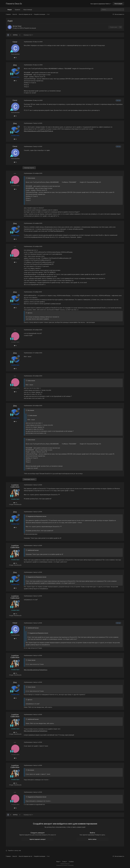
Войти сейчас (92, 839)
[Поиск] (105, 10)
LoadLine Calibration (15, 486)
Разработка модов (30, 28)
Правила (17, 10)
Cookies (71, 862)
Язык (58, 862)
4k (15, 81)
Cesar (19, 26)
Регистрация (118, 4)
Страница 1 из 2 (28, 35)
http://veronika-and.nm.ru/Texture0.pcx (36, 670)
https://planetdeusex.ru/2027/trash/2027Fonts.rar (39, 131)
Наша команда (28, 10)
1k (15, 189)
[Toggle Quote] (27, 178)
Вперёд (15, 35)
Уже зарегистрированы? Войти (101, 4)
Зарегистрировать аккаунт (38, 839)
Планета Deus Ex (14, 4)
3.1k (15, 503)
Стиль (65, 862)
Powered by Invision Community (65, 865)
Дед (15, 65)
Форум (10, 10)
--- (15, 173)
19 (15, 58)
